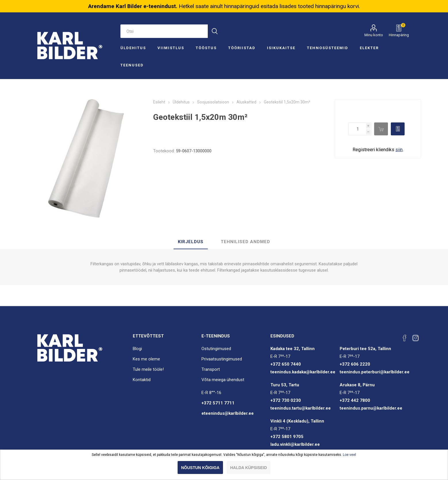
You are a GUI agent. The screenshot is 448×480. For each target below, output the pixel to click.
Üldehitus (133, 48)
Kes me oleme (146, 359)
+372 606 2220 (355, 364)
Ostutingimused (216, 349)
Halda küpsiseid (249, 468)
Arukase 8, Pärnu (357, 385)
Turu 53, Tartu (285, 385)
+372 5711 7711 (218, 403)
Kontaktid (142, 380)
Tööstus (206, 48)
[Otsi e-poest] (164, 31)
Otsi (215, 31)
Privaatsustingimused (222, 359)
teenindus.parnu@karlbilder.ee (371, 408)
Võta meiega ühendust (223, 380)
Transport (211, 369)
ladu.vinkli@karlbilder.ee (295, 444)
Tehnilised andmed (245, 242)
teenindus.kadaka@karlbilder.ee (303, 372)
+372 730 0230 (286, 400)
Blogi (137, 349)
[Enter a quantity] (357, 129)
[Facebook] (405, 338)
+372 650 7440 (286, 364)
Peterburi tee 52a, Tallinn (365, 349)
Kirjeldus (191, 242)
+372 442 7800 (355, 400)
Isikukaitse (281, 48)
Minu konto (374, 35)
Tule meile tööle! (148, 369)
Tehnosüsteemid (328, 48)
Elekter (369, 48)
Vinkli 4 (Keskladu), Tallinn (297, 421)
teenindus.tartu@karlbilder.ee (301, 408)
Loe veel (349, 455)
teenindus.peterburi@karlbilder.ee (375, 372)
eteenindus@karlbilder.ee (228, 413)
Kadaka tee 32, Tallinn (293, 349)
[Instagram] (416, 338)
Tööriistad (242, 48)
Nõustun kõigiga (200, 468)
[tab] (191, 242)
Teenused (132, 65)
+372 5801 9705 (287, 437)
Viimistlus (171, 48)
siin (399, 150)
